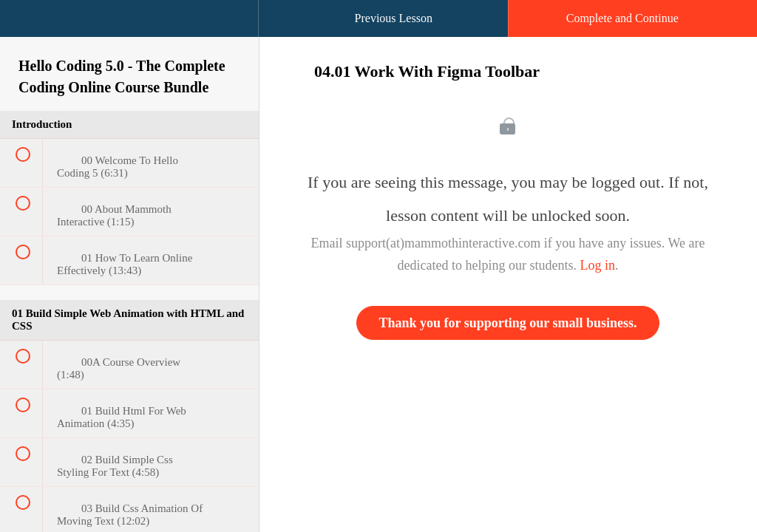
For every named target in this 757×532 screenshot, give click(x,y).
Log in (597, 265)
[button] (26, 26)
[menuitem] (129, 33)
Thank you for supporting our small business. (508, 323)
